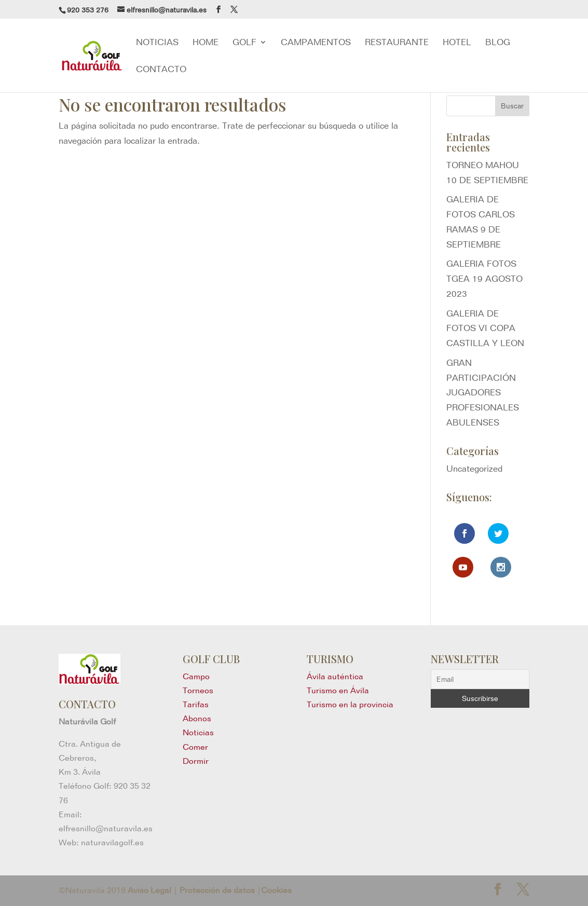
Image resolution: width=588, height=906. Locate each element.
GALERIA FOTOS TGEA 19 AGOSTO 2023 (484, 279)
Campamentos (316, 43)
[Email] (480, 679)
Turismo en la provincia (350, 704)
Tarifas (196, 704)
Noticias (198, 732)
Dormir (196, 761)
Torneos (198, 690)
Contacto (161, 70)
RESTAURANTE (397, 43)
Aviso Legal (149, 890)
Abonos (197, 718)
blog (498, 43)
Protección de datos (217, 890)
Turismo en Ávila (338, 690)
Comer (195, 747)
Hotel (457, 43)
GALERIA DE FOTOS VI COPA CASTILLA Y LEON (485, 328)
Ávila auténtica (335, 676)
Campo (196, 676)
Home (206, 43)
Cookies (276, 890)
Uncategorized (474, 469)
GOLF (244, 43)
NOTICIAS (157, 43)
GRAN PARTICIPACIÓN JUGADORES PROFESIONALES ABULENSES (483, 393)
